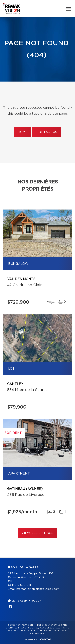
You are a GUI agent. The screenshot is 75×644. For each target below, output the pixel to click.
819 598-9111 (23, 585)
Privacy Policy (29, 631)
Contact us (47, 132)
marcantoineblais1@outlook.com (38, 589)
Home (23, 132)
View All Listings (37, 533)
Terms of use (48, 631)
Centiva (45, 639)
